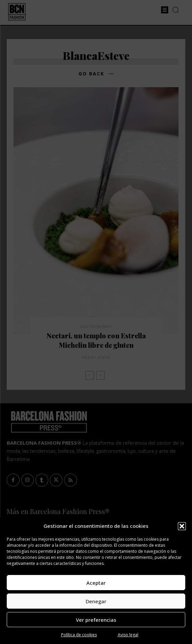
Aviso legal (128, 635)
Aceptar (96, 583)
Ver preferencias (96, 620)
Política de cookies (79, 635)
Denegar (96, 601)
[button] (182, 526)
